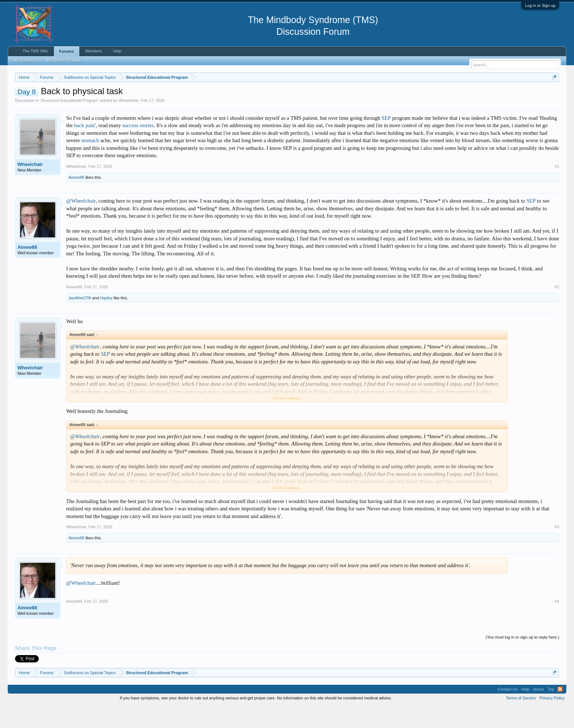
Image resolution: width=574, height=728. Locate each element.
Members (94, 51)
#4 (557, 624)
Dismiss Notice (553, 94)
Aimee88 (76, 199)
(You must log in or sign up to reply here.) (523, 659)
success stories (138, 148)
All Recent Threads (64, 60)
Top (551, 711)
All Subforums (27, 60)
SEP (386, 140)
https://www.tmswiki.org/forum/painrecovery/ (350, 95)
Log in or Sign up (540, 5)
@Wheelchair (81, 223)
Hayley (106, 320)
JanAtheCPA (80, 320)
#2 (557, 309)
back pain (84, 148)
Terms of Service (521, 720)
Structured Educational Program (69, 122)
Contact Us (507, 711)
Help (117, 51)
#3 (557, 549)
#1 (557, 188)
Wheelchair (129, 122)
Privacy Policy (552, 720)
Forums (67, 51)
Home (538, 711)
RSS (560, 711)
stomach (90, 163)
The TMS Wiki (35, 51)
